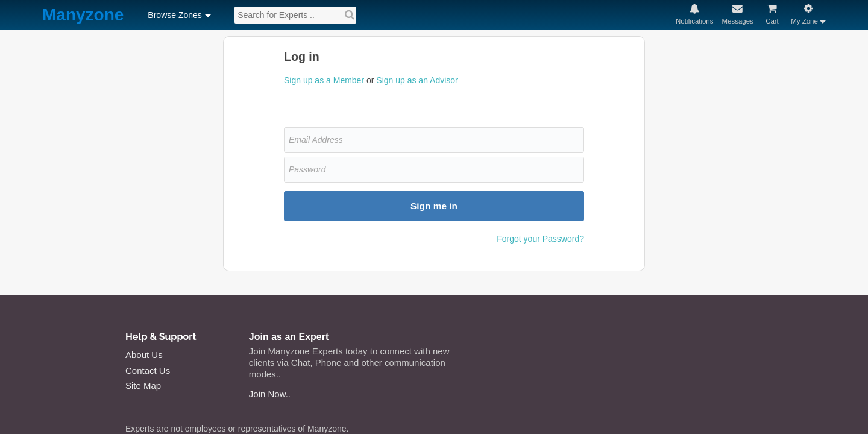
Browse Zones (175, 15)
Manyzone (83, 15)
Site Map (143, 385)
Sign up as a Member (324, 80)
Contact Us (148, 370)
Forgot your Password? (540, 239)
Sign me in (434, 206)
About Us (144, 355)
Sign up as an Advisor (417, 80)
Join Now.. (270, 394)
